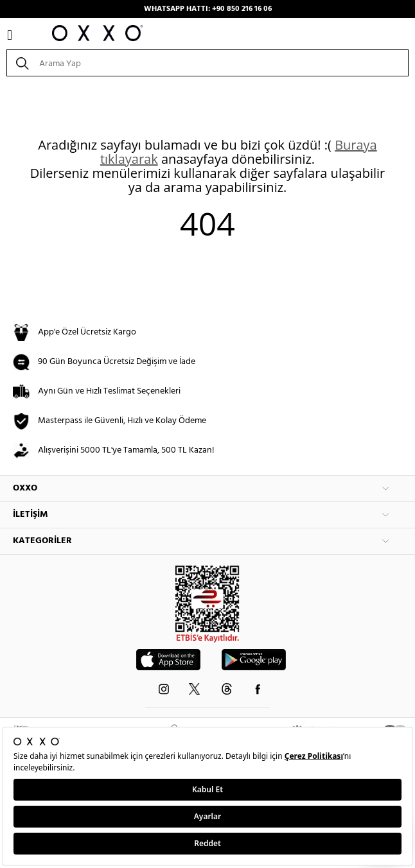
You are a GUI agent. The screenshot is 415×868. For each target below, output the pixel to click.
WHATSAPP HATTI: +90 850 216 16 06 (208, 9)
